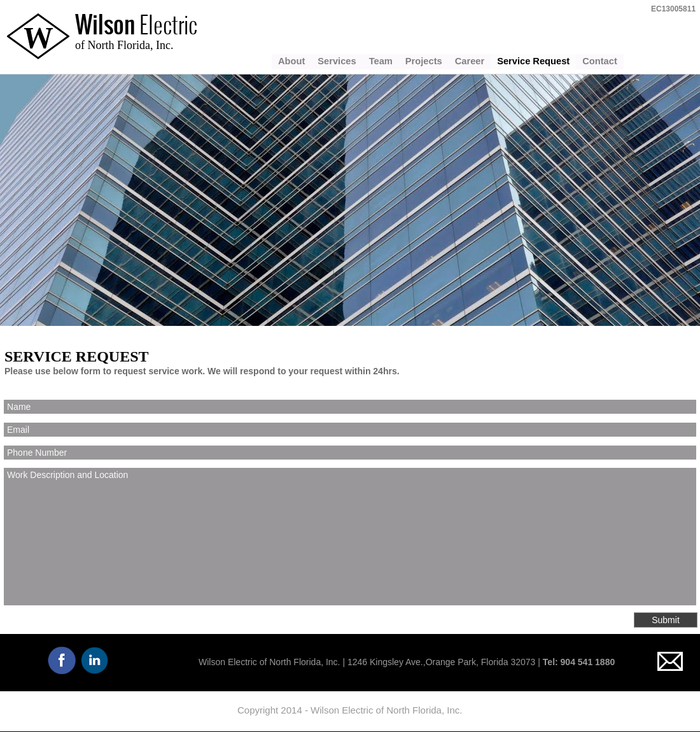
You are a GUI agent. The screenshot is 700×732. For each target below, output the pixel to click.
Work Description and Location (350, 537)
